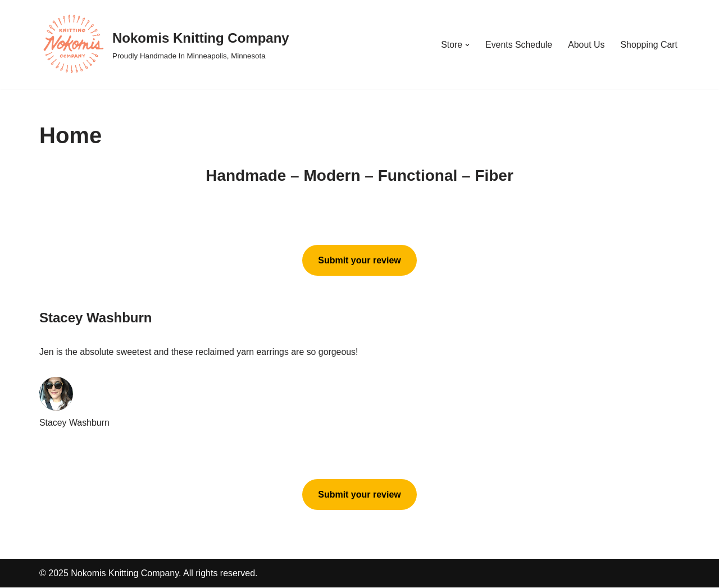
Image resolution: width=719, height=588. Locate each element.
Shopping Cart (649, 45)
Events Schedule (518, 45)
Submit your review (359, 260)
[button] (466, 45)
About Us (586, 45)
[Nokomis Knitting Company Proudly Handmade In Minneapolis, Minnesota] (164, 45)
